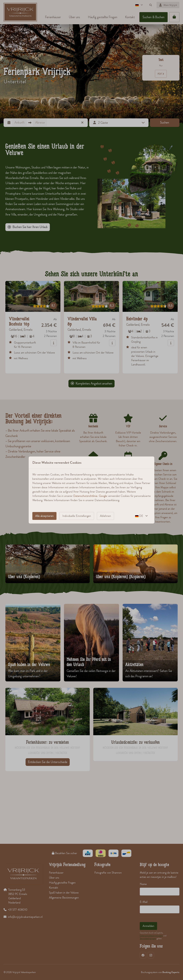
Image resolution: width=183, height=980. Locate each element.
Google (103, 496)
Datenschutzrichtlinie (85, 496)
